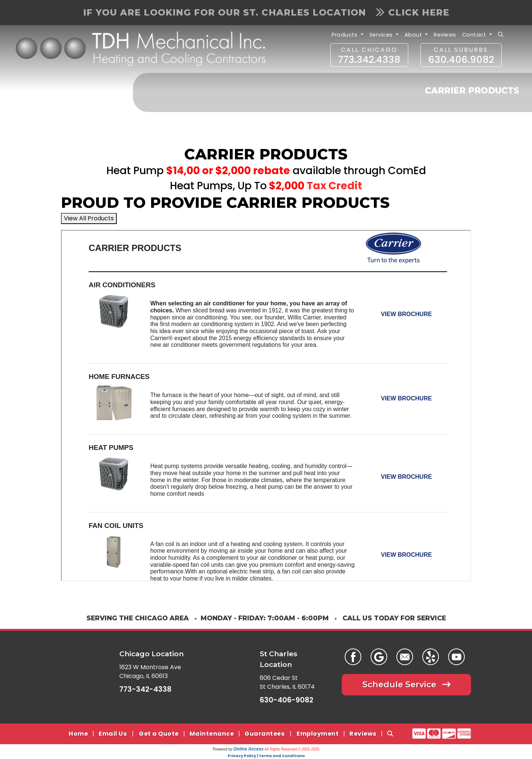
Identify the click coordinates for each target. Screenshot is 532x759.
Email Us (113, 734)
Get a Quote (159, 734)
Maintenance (212, 734)
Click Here (412, 12)
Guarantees (265, 734)
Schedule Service (406, 684)
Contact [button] (475, 35)
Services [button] (382, 35)
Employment (318, 734)
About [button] (414, 35)
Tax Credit (334, 186)
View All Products (89, 218)
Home (78, 734)
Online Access (248, 749)
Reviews (445, 35)
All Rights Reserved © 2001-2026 (292, 749)
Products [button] (345, 35)
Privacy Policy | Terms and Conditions (266, 756)
